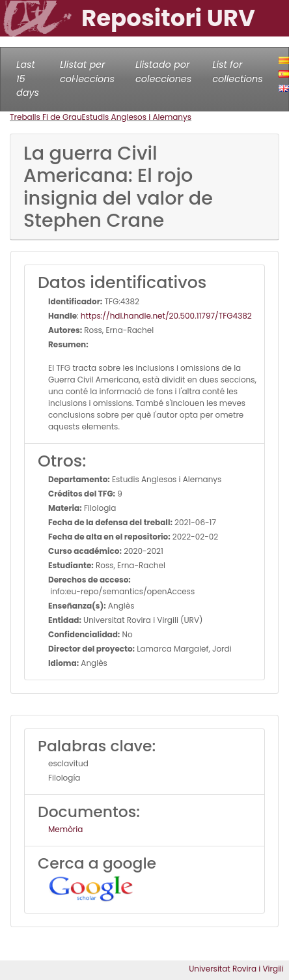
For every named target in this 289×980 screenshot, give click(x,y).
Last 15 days (28, 79)
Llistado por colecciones (163, 72)
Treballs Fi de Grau (46, 117)
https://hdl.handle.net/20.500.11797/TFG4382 (166, 316)
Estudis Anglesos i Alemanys (137, 117)
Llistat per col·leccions (87, 72)
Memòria (65, 829)
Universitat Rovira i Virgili (236, 969)
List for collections (237, 72)
